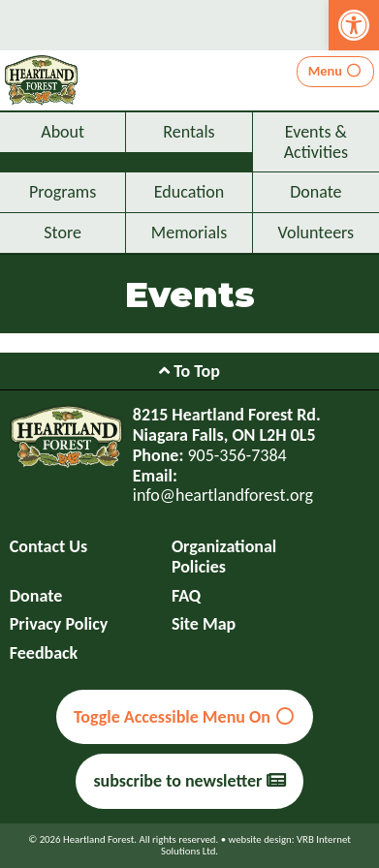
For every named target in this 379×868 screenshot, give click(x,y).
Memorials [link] (189, 232)
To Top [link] (189, 371)
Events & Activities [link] (316, 142)
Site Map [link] (204, 624)
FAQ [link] (186, 596)
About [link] (63, 132)
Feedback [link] (44, 653)
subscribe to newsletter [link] (189, 781)
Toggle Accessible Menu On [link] (185, 717)
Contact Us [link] (48, 547)
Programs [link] (63, 192)
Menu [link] (336, 71)
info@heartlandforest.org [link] (223, 495)
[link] (354, 25)
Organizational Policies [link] (224, 557)
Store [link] (63, 232)
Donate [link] (316, 192)
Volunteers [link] (316, 232)
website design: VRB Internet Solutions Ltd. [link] (256, 845)
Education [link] (189, 192)
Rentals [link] (189, 132)
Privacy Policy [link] (59, 624)
